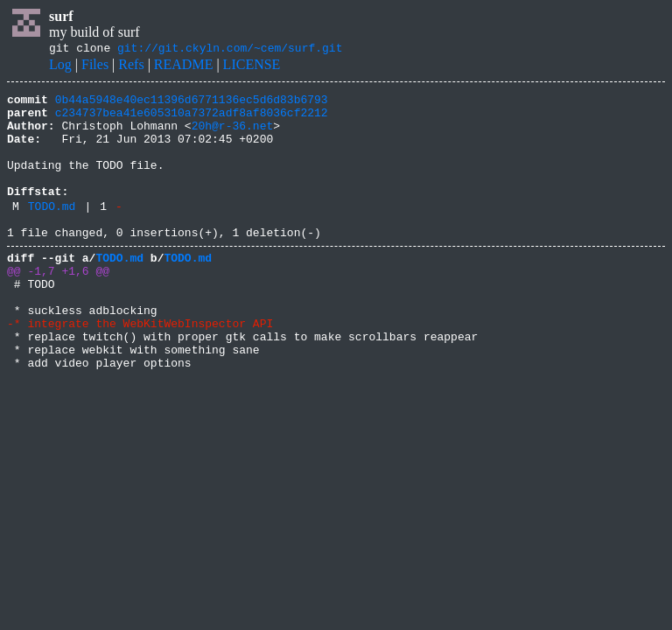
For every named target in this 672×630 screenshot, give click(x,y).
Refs (131, 67)
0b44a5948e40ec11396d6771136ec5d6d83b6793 (192, 104)
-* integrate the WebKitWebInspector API (140, 367)
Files (95, 67)
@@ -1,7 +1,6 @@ (58, 304)
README (184, 67)
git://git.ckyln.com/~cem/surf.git (230, 50)
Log (60, 67)
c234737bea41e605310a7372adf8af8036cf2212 (192, 120)
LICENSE (252, 67)
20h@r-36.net (233, 136)
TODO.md (52, 232)
